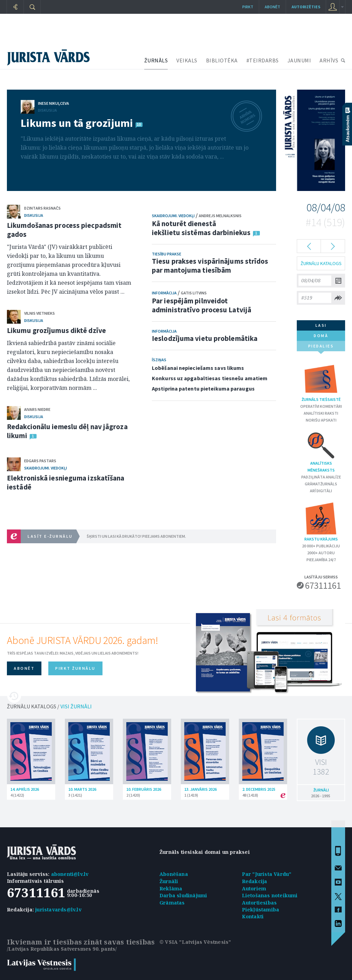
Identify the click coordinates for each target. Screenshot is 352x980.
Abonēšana (174, 874)
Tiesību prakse (167, 254)
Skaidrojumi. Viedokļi (46, 468)
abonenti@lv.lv (70, 874)
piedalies (321, 347)
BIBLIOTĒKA (222, 60)
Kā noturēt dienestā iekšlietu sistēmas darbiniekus (201, 228)
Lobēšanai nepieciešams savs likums (198, 368)
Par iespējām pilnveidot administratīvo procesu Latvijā (202, 305)
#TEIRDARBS (263, 60)
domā (321, 336)
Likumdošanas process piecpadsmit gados (64, 230)
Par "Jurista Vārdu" (267, 874)
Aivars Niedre (37, 409)
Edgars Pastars (40, 461)
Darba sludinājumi (183, 895)
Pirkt (248, 7)
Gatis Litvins (194, 293)
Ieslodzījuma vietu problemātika (205, 338)
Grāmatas (172, 903)
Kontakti (253, 916)
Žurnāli (169, 881)
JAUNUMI (299, 60)
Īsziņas (159, 360)
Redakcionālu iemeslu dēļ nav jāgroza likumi (67, 431)
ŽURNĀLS (156, 60)
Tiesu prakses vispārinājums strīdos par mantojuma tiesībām (210, 266)
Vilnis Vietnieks (40, 313)
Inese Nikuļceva (53, 103)
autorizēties (306, 7)
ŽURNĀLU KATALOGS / (49, 706)
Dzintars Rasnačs (42, 208)
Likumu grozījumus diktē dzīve (56, 330)
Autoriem (254, 888)
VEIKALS (187, 60)
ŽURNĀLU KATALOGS (321, 263)
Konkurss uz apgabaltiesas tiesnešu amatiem (210, 378)
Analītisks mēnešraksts (321, 452)
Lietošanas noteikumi (270, 895)
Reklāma (171, 888)
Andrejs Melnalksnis (220, 216)
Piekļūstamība (261, 910)
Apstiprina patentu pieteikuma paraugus (203, 388)
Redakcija (255, 881)
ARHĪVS (329, 60)
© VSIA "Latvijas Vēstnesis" (195, 942)
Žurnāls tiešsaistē (321, 382)
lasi (321, 325)
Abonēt (272, 7)
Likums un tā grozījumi (77, 123)
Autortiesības (260, 903)
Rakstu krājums (321, 521)
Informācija (164, 293)
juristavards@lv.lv (58, 910)
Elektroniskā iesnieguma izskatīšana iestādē (66, 482)
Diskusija (47, 110)
